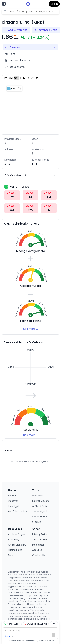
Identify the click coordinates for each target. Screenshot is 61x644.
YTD (23, 78)
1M (5, 78)
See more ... (30, 329)
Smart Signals (40, 511)
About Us (37, 550)
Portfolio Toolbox (18, 511)
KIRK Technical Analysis (21, 224)
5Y (37, 78)
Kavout (12, 496)
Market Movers (41, 501)
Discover (13, 501)
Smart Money (40, 517)
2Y (32, 78)
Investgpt (14, 506)
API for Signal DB (17, 545)
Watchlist (38, 496)
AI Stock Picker (40, 506)
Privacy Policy (40, 534)
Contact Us (39, 555)
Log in (54, 4)
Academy (14, 539)
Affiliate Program (18, 534)
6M (16, 78)
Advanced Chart (46, 30)
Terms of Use (40, 539)
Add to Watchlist (16, 30)
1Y (28, 78)
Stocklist (37, 522)
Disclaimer (38, 545)
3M (11, 78)
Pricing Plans (15, 550)
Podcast (13, 555)
